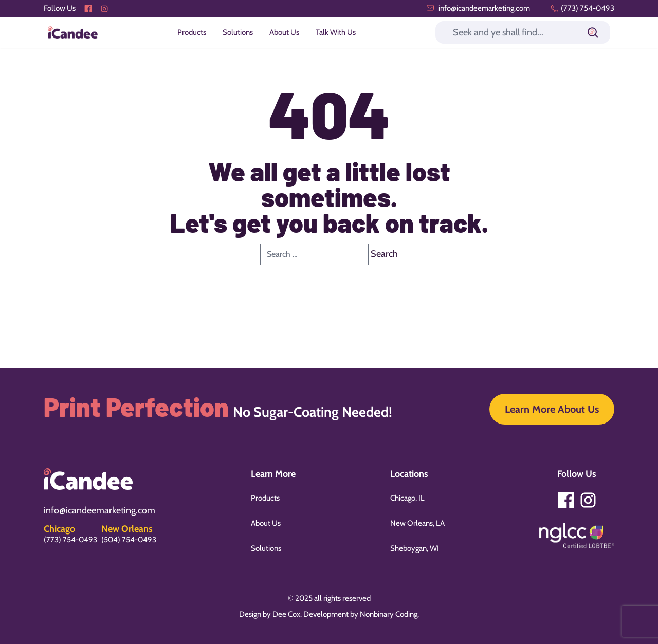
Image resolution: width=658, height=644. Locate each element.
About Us (284, 32)
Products (192, 32)
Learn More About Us (552, 409)
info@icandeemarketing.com (478, 8)
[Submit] (593, 32)
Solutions (238, 32)
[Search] (523, 32)
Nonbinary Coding (389, 614)
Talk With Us (336, 32)
